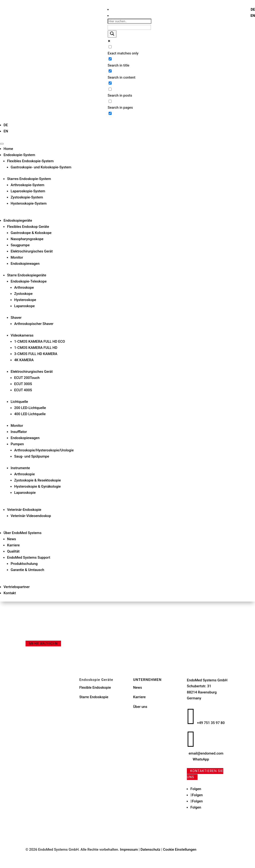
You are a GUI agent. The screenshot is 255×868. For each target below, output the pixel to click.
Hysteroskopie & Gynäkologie (37, 486)
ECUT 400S (23, 390)
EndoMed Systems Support (29, 558)
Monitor (17, 257)
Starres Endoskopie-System (29, 179)
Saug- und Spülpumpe (32, 456)
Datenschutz (151, 850)
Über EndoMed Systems (22, 533)
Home (8, 149)
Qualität (13, 551)
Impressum (129, 850)
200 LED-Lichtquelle (30, 408)
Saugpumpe (20, 245)
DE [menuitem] (253, 9)
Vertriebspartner (17, 587)
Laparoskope (24, 306)
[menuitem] (253, 9)
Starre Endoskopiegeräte (27, 275)
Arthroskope (24, 288)
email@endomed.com (206, 753)
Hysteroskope (25, 300)
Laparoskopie (25, 493)
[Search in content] (110, 71)
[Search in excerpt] (110, 83)
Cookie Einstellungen (180, 850)
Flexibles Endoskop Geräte (28, 227)
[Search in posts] (110, 89)
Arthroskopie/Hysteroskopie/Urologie (44, 450)
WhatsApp (201, 759)
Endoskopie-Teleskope (29, 281)
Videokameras (22, 335)
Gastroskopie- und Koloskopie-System (41, 167)
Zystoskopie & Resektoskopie (37, 480)
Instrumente (20, 468)
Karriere (13, 545)
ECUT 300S (23, 384)
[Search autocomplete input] (129, 27)
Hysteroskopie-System (29, 203)
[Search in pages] (110, 101)
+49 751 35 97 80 (211, 723)
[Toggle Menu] (2, 144)
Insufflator (19, 432)
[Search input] (130, 21)
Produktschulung (24, 564)
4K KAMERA (24, 360)
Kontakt (10, 593)
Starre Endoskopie (94, 697)
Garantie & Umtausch (27, 570)
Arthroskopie (24, 474)
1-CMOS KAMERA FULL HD (36, 348)
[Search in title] (110, 59)
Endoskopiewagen (25, 264)
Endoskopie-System (19, 155)
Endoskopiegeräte (18, 220)
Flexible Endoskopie (95, 688)
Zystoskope (23, 294)
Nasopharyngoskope (27, 239)
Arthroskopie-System (27, 185)
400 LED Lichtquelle (30, 414)
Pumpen (17, 444)
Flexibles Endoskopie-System (30, 161)
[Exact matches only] (110, 47)
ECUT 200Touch (27, 378)
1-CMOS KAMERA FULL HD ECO (40, 342)
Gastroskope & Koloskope (31, 233)
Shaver (16, 318)
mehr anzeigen (43, 643)
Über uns (140, 707)
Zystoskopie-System (27, 197)
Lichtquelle (19, 402)
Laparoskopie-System (28, 191)
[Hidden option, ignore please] (110, 113)
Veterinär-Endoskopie (24, 510)
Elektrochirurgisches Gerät (32, 251)
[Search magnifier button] (112, 34)
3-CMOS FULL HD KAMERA (36, 354)
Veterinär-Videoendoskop (31, 516)
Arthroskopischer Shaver (34, 324)
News (12, 539)
